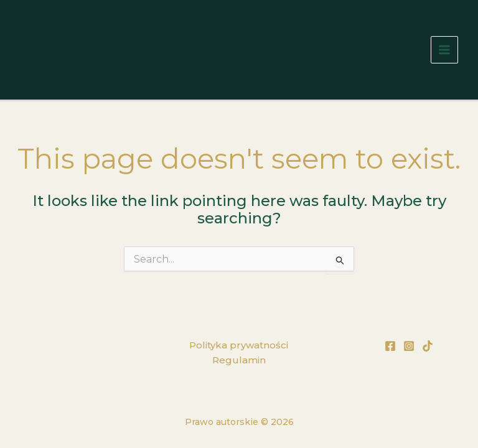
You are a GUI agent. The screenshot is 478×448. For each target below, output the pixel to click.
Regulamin (239, 360)
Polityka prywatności (239, 345)
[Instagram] (409, 346)
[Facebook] (390, 346)
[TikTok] (428, 346)
